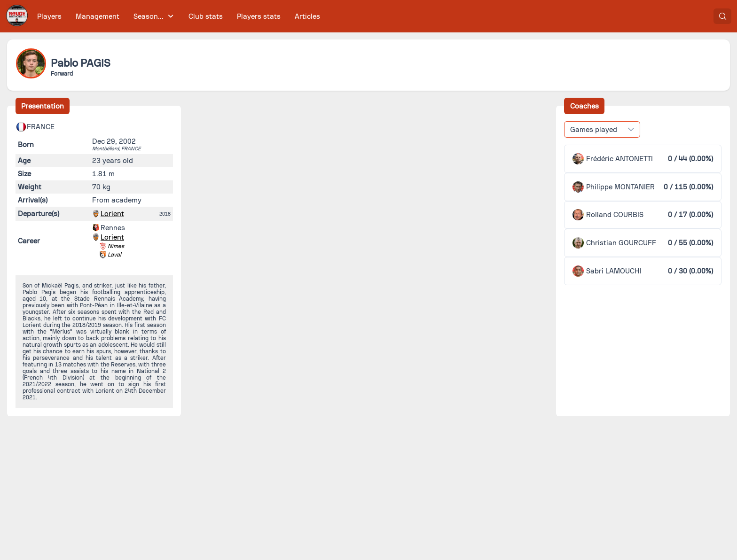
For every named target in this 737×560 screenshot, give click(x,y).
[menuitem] (50, 16)
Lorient (112, 214)
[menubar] (179, 16)
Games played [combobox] (594, 130)
